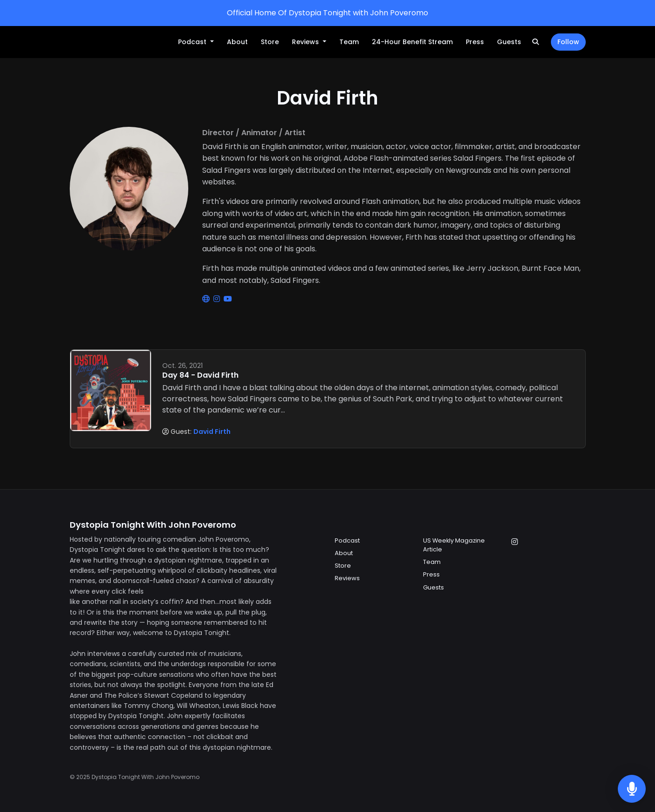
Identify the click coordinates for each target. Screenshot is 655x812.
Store (270, 42)
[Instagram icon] (515, 542)
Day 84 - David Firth (200, 375)
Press (475, 42)
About (237, 42)
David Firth (212, 432)
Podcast (193, 42)
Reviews (306, 42)
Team (349, 42)
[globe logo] (207, 299)
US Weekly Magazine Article (454, 545)
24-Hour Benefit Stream (412, 42)
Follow (568, 42)
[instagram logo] (218, 299)
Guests (509, 42)
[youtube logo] (228, 299)
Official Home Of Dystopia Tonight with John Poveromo (327, 13)
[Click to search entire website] (536, 42)
